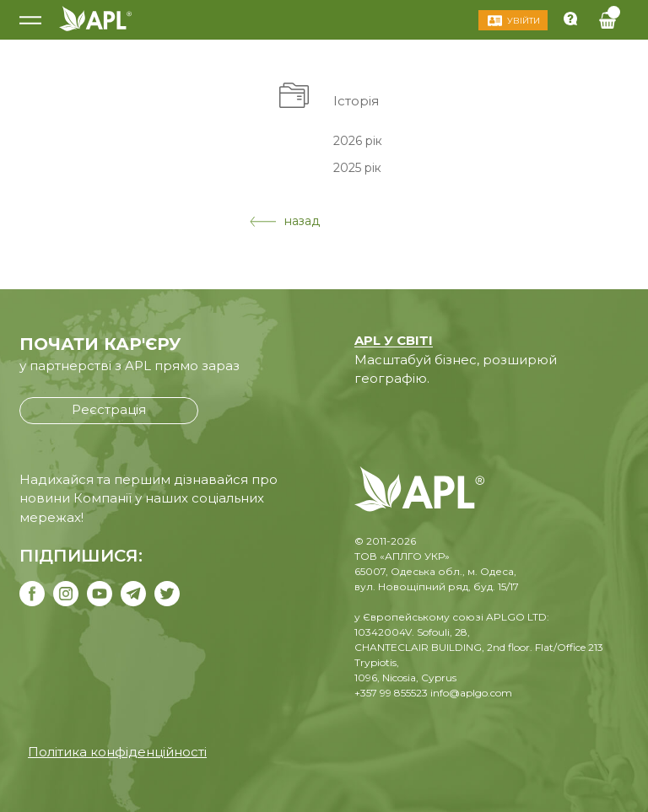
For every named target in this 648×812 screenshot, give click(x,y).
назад (285, 221)
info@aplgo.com (471, 693)
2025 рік (357, 168)
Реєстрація (109, 409)
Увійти (524, 21)
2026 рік (358, 140)
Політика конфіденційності (117, 752)
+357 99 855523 (391, 693)
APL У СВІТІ (394, 340)
